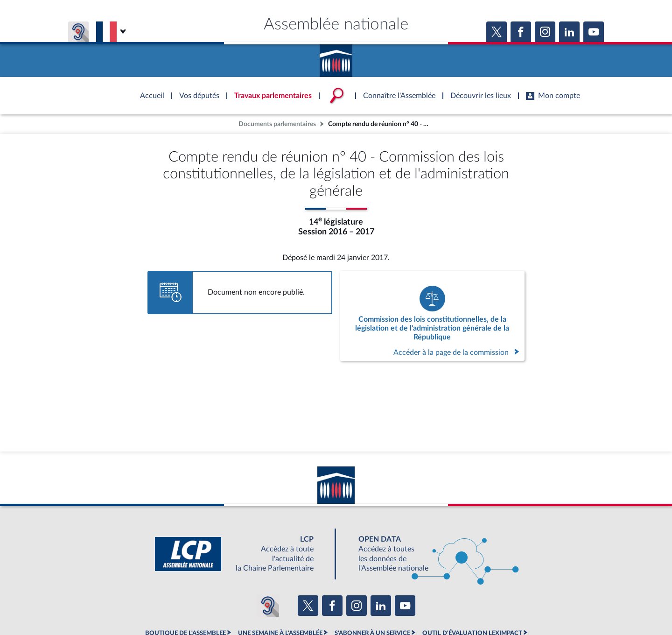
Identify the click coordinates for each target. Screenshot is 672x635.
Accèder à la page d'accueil (336, 57)
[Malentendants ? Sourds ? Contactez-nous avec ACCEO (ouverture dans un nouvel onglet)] (268, 606)
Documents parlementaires (277, 124)
